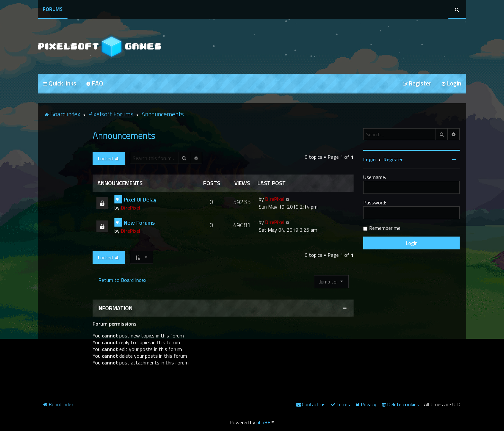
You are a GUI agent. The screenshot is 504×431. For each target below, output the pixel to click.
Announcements (124, 135)
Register (393, 159)
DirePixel (130, 208)
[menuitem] (94, 84)
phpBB (264, 422)
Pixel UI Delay (140, 199)
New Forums (139, 223)
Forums (53, 9)
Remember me (385, 228)
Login (369, 159)
